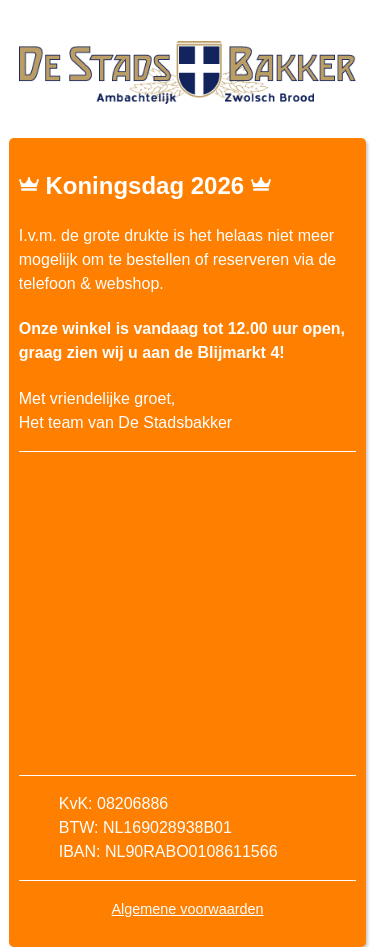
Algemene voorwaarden (188, 909)
